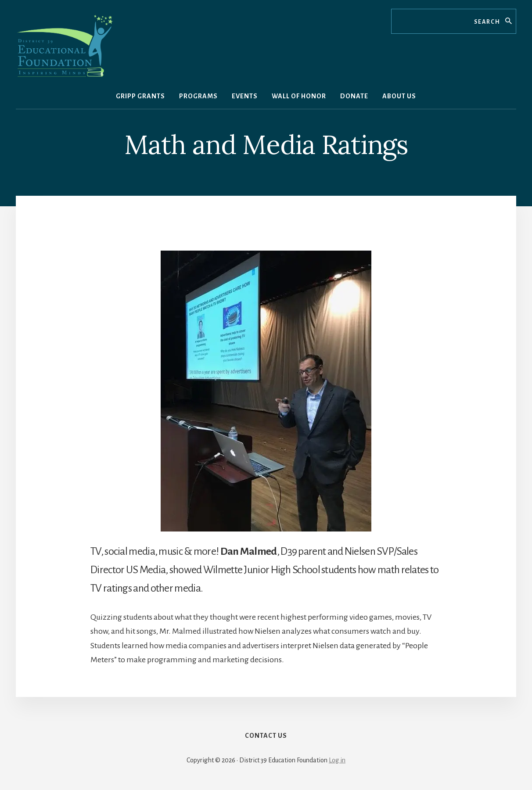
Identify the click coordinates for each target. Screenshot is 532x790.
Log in (337, 760)
